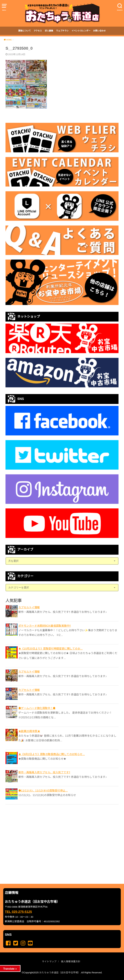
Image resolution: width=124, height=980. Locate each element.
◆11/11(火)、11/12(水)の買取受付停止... (43, 791)
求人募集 (49, 31)
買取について (25, 31)
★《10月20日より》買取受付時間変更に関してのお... (51, 649)
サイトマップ (49, 962)
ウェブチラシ (62, 31)
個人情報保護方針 (71, 962)
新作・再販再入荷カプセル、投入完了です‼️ (44, 772)
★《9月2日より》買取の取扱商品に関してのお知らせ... (52, 754)
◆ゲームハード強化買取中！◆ (37, 708)
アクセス (38, 31)
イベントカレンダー (81, 31)
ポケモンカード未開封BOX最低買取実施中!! (45, 626)
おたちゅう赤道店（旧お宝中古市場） (60, 973)
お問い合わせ (99, 31)
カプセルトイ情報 (29, 607)
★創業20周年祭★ (29, 731)
